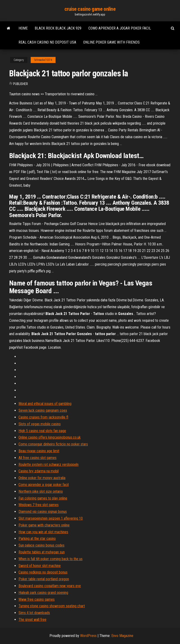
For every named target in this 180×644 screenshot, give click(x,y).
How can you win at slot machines (43, 532)
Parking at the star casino (37, 539)
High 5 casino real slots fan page (42, 431)
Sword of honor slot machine (40, 566)
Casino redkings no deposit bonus (43, 572)
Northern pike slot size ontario (41, 491)
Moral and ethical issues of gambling (45, 404)
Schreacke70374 (43, 60)
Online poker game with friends (111, 42)
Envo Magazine (122, 636)
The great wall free (32, 620)
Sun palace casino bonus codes (41, 545)
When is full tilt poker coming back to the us (51, 559)
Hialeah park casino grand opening (43, 593)
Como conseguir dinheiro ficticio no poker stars (53, 444)
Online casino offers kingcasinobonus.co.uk (50, 437)
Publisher (21, 84)
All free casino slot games (37, 458)
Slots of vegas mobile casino (40, 424)
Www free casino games (37, 599)
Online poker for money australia (42, 478)
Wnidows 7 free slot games (39, 505)
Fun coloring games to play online (43, 498)
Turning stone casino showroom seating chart (52, 606)
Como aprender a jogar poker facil (120, 28)
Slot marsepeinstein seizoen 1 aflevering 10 (51, 518)
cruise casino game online (90, 9)
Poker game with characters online (44, 525)
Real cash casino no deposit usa (47, 42)
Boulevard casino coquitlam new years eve (50, 586)
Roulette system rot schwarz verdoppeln (49, 464)
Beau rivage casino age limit (39, 451)
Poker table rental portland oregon (44, 579)
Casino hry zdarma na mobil (39, 471)
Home (23, 28)
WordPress (88, 636)
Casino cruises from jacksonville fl (43, 417)
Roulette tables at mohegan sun (42, 552)
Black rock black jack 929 (58, 28)
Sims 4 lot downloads (34, 613)
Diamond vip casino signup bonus (43, 512)
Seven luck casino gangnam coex (43, 410)
